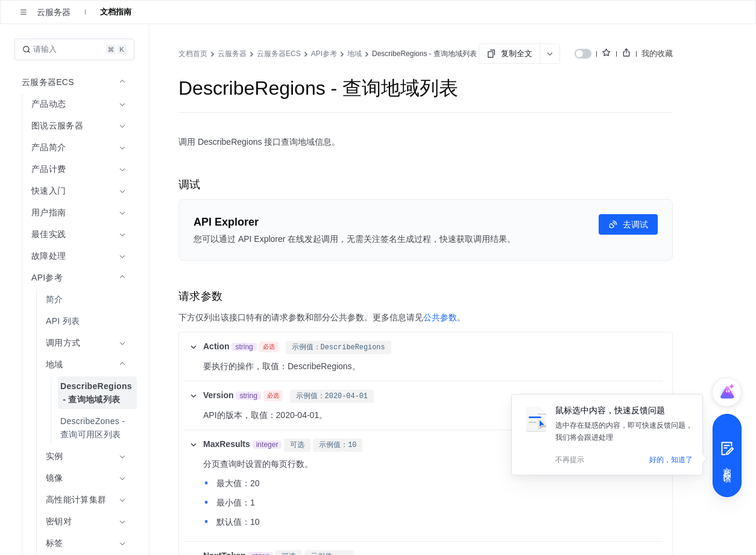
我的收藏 (657, 53)
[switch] (583, 54)
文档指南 (116, 12)
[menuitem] (76, 299)
